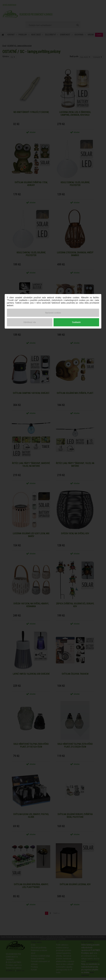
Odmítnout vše (30, 322)
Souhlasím (76, 322)
